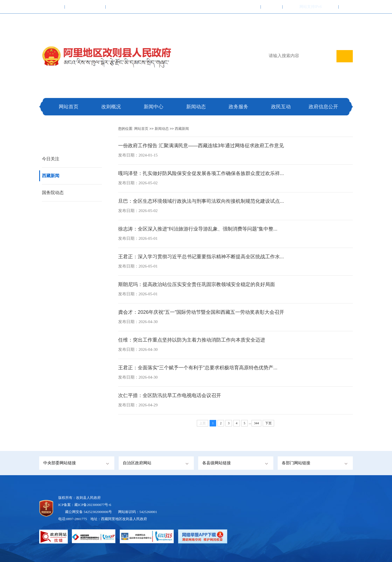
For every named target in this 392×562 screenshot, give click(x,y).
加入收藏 (250, 7)
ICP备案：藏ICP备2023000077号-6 (85, 505)
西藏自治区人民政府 (85, 7)
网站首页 (69, 107)
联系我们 (272, 7)
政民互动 (281, 107)
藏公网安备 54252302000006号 (88, 512)
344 (256, 423)
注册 (346, 7)
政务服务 (238, 107)
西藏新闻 (51, 176)
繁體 (290, 7)
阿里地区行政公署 (124, 7)
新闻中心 (154, 107)
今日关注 (51, 159)
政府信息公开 (323, 107)
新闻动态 (196, 107)
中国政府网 (52, 7)
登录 (332, 7)
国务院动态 (53, 193)
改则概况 (111, 107)
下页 (268, 423)
